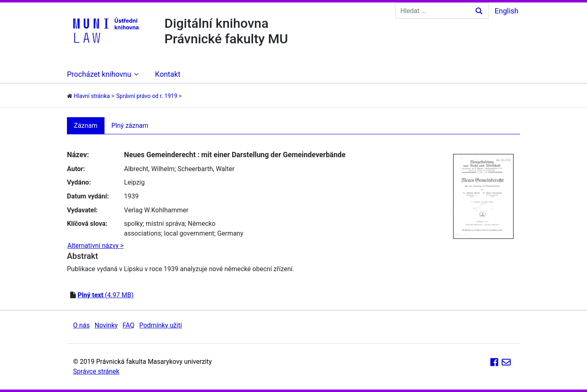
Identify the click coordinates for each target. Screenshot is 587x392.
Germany (230, 233)
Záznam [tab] (86, 126)
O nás (81, 325)
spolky (133, 224)
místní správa (165, 224)
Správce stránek (96, 371)
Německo (202, 224)
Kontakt (168, 74)
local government (189, 233)
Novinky (106, 325)
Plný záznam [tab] (130, 126)
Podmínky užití (160, 325)
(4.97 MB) (106, 295)
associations (143, 233)
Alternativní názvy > (96, 246)
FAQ (128, 325)
